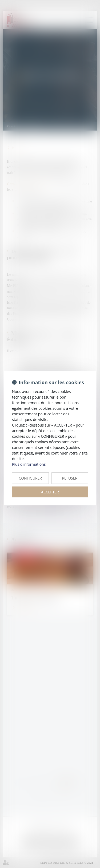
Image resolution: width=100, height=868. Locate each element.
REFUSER (70, 478)
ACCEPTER (50, 492)
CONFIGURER (30, 478)
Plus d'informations (29, 464)
